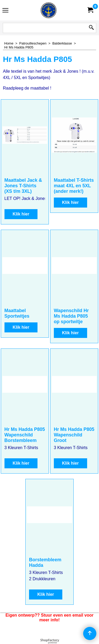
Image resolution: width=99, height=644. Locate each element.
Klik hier (21, 214)
